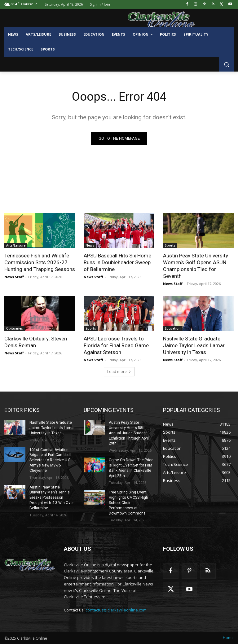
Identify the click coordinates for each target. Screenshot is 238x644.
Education (173, 328)
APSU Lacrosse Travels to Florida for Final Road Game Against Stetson (116, 345)
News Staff (14, 277)
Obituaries (15, 328)
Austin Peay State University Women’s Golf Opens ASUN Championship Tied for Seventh (196, 266)
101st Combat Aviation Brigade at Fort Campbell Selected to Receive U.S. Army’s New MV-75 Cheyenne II (50, 460)
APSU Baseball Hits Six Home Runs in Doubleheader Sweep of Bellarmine (117, 262)
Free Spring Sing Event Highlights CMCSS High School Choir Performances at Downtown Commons (128, 503)
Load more (119, 372)
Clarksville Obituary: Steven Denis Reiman (36, 342)
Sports (170, 245)
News (90, 245)
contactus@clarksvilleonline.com (116, 610)
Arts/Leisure (16, 245)
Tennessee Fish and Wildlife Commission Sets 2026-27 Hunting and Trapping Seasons (40, 262)
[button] (226, 64)
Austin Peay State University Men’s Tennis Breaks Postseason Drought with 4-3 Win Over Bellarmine (52, 498)
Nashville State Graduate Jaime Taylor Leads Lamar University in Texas (194, 345)
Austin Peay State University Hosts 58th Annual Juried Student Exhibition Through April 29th (129, 433)
